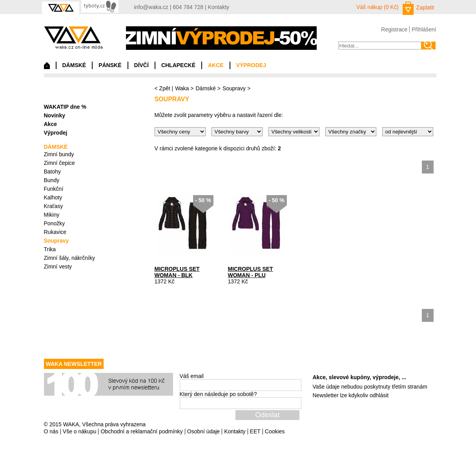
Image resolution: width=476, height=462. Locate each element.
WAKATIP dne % (65, 107)
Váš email (192, 376)
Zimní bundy (59, 154)
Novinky (55, 115)
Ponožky (55, 223)
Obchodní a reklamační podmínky (141, 431)
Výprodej (56, 133)
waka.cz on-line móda (73, 37)
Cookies (275, 431)
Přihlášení (424, 29)
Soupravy (234, 88)
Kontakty (219, 7)
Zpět (165, 88)
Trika (50, 249)
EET (255, 431)
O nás (51, 431)
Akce (50, 124)
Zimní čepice (59, 163)
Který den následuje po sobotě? (218, 394)
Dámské (205, 88)
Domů (47, 68)
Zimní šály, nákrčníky (69, 258)
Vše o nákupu (80, 431)
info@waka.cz (151, 7)
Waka (182, 88)
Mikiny (52, 215)
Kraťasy (54, 206)
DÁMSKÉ (74, 65)
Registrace (394, 29)
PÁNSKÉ (110, 65)
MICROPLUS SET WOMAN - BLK (177, 272)
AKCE (216, 65)
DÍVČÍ (141, 65)
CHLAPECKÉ (178, 65)
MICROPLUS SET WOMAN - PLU (251, 272)
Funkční (54, 189)
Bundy (52, 180)
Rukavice (55, 232)
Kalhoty (53, 197)
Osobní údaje (203, 431)
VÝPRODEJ (251, 65)
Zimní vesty (58, 267)
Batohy (53, 172)
